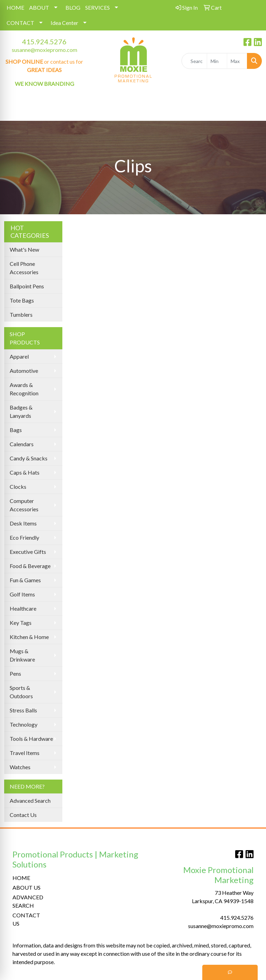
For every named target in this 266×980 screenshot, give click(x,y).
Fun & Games (25, 580)
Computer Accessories (24, 505)
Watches (20, 767)
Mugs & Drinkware (22, 655)
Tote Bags (22, 300)
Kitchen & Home (29, 637)
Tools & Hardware (31, 739)
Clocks (18, 487)
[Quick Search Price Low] (217, 61)
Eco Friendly (24, 537)
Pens (15, 673)
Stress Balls (23, 710)
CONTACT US (26, 919)
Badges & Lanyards (21, 411)
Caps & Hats (25, 472)
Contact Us (23, 815)
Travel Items (25, 753)
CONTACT (20, 23)
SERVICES (97, 7)
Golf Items (22, 594)
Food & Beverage (30, 566)
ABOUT (39, 7)
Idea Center (64, 23)
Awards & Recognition (24, 389)
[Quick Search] (194, 61)
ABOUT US (26, 887)
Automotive (24, 371)
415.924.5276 (44, 42)
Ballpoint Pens (27, 286)
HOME (15, 7)
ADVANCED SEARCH (28, 901)
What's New (24, 249)
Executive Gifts (28, 552)
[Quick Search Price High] (237, 61)
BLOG (73, 7)
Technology (24, 724)
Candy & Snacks (29, 458)
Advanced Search (30, 801)
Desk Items (23, 523)
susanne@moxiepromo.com (45, 50)
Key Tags (21, 623)
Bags (16, 430)
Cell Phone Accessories (24, 268)
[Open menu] (252, 111)
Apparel (19, 356)
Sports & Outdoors (21, 692)
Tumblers (21, 314)
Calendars (22, 444)
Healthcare (23, 608)
